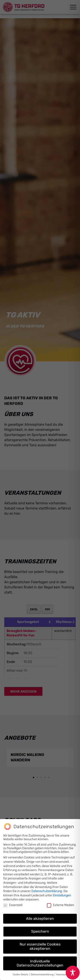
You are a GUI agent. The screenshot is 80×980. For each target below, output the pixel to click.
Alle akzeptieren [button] (40, 918)
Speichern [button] (40, 931)
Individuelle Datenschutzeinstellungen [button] (40, 963)
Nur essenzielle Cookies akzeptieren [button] (40, 946)
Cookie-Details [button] (21, 975)
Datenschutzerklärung (47, 891)
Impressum (62, 975)
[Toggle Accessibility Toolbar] (73, 973)
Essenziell (13, 905)
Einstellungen (62, 895)
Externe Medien (60, 905)
